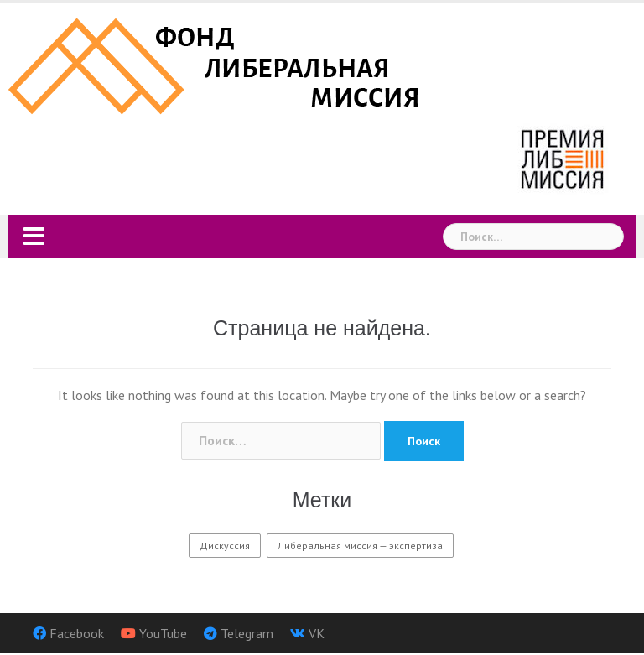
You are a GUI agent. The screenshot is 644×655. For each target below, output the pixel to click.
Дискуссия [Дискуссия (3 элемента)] (225, 546)
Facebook (77, 633)
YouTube (163, 633)
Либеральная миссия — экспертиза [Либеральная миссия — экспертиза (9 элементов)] (360, 546)
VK (317, 633)
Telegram (247, 633)
